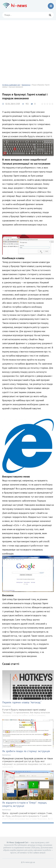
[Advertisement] (28, 50)
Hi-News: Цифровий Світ (11, 85)
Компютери (26, 85)
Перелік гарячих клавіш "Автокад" (22, 702)
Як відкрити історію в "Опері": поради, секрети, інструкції (24, 804)
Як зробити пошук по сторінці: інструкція (26, 751)
